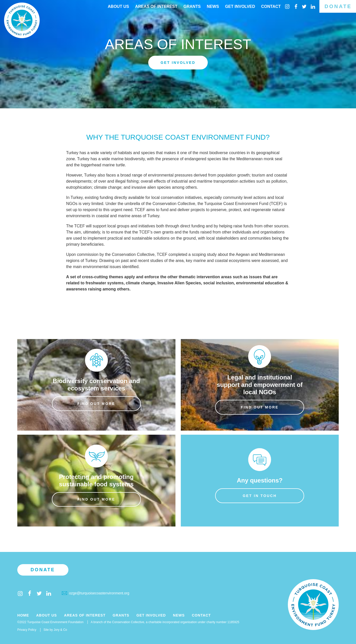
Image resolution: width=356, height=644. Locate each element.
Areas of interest (156, 6)
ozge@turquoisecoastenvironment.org (95, 593)
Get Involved (240, 6)
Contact (271, 6)
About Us (118, 6)
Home (23, 615)
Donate (338, 6)
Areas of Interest (85, 615)
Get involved (178, 63)
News (213, 6)
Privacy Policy (27, 630)
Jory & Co (60, 630)
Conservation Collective (174, 204)
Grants (192, 6)
